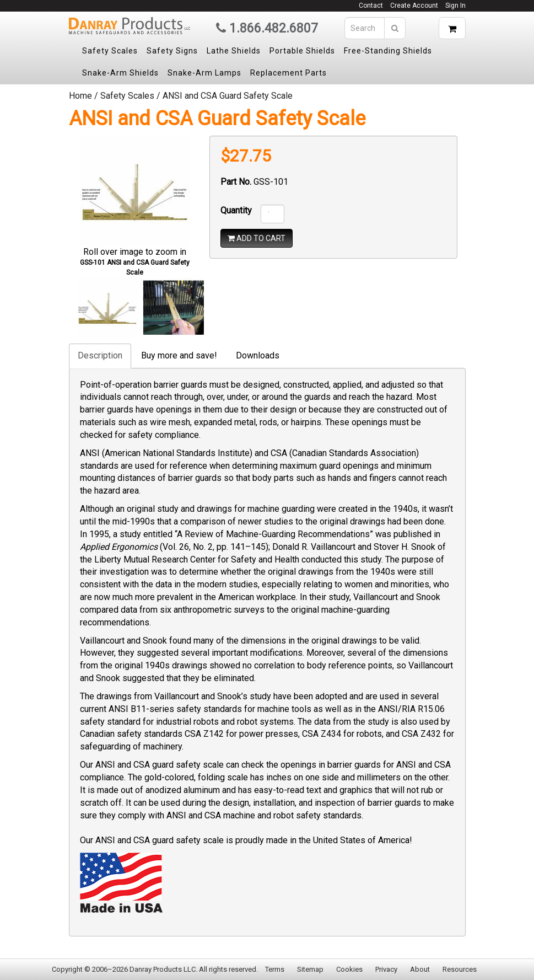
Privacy (386, 969)
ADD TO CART (257, 238)
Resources (460, 969)
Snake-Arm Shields (120, 73)
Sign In (455, 6)
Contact (371, 6)
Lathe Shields (234, 51)
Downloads (258, 355)
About (420, 969)
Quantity (236, 210)
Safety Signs (172, 51)
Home (80, 96)
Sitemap (310, 969)
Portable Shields (302, 51)
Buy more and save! (179, 355)
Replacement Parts (288, 73)
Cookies (349, 969)
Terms (275, 969)
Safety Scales (110, 51)
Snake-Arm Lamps (204, 73)
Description (100, 355)
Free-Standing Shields (388, 51)
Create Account (414, 6)
